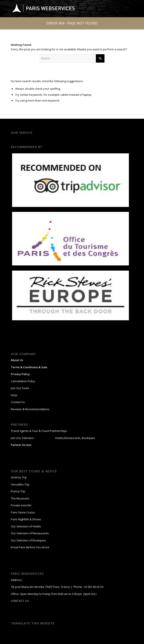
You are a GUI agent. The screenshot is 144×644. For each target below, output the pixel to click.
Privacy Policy (20, 374)
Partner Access (21, 445)
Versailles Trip (20, 484)
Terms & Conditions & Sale (29, 367)
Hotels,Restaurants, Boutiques (75, 438)
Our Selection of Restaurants (30, 533)
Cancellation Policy (23, 381)
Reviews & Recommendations (30, 409)
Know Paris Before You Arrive (30, 547)
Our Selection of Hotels (26, 526)
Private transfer (21, 505)
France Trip (18, 491)
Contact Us (18, 402)
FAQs (14, 395)
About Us (17, 360)
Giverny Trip (19, 477)
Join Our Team (20, 388)
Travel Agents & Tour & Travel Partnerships (39, 431)
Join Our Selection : (23, 438)
